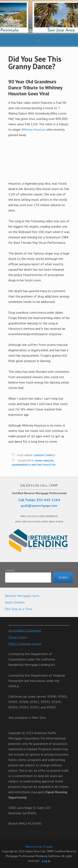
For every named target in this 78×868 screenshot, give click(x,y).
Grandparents (21, 465)
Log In (46, 861)
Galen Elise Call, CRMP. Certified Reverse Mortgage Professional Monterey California (39, 17)
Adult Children (15, 602)
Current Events (44, 455)
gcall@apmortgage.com (39, 506)
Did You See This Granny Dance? (35, 63)
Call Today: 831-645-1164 (39, 500)
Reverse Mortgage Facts (22, 596)
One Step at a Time (19, 609)
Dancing (48, 461)
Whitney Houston (33, 129)
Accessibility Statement (25, 630)
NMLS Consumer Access (25, 643)
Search (10, 570)
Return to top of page (39, 846)
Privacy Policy (18, 637)
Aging (39, 461)
